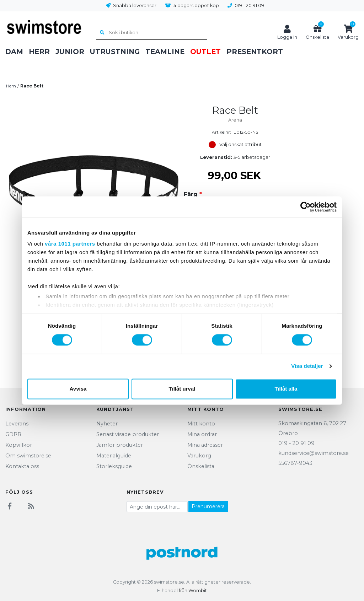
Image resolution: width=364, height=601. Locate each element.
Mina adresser (205, 445)
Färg (193, 194)
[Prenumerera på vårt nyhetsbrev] (157, 507)
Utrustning (115, 52)
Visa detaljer (307, 366)
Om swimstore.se (28, 456)
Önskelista (201, 466)
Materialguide (114, 456)
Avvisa (78, 389)
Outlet (205, 52)
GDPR (13, 434)
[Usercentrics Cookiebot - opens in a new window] (306, 207)
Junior (70, 52)
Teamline (165, 52)
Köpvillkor (19, 445)
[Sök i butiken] (152, 33)
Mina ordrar (202, 434)
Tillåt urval (182, 389)
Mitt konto (201, 424)
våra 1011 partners (70, 244)
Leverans (17, 424)
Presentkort (255, 52)
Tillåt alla (286, 389)
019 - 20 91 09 (249, 6)
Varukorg (199, 456)
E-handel (167, 591)
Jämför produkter (120, 445)
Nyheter (107, 424)
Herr (39, 52)
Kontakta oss (22, 466)
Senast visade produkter (128, 434)
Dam (14, 52)
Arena (235, 120)
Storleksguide (114, 466)
